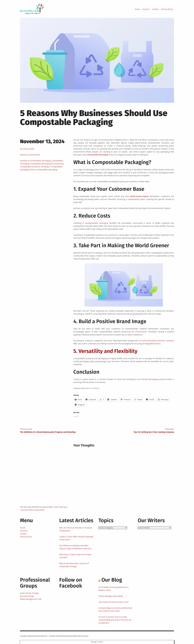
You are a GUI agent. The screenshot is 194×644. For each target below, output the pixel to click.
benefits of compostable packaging (35, 161)
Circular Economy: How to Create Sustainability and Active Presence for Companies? (115, 620)
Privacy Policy (167, 9)
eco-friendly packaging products (152, 379)
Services (146, 9)
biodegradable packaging (97, 223)
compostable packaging (98, 155)
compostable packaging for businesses (47, 164)
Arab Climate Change (29, 593)
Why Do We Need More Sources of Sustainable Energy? (74, 565)
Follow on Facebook (71, 583)
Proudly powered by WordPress (34, 636)
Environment (34, 155)
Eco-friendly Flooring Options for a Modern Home (113, 589)
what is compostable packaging (44, 170)
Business (24, 155)
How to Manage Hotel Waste (111, 596)
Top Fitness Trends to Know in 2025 (114, 602)
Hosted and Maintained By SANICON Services (69, 636)
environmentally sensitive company (158, 341)
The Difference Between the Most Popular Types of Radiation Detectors (75, 547)
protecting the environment (134, 332)
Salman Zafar (28, 149)
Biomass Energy (27, 596)
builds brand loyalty (139, 196)
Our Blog (112, 580)
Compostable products (30, 167)
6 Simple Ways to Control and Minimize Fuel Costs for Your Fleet (115, 610)
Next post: (135, 431)
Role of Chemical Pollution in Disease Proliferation (76, 529)
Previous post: (59, 431)
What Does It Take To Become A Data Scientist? (75, 556)
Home (137, 9)
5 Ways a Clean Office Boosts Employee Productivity (76, 538)
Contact (155, 9)
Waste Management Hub (31, 599)
